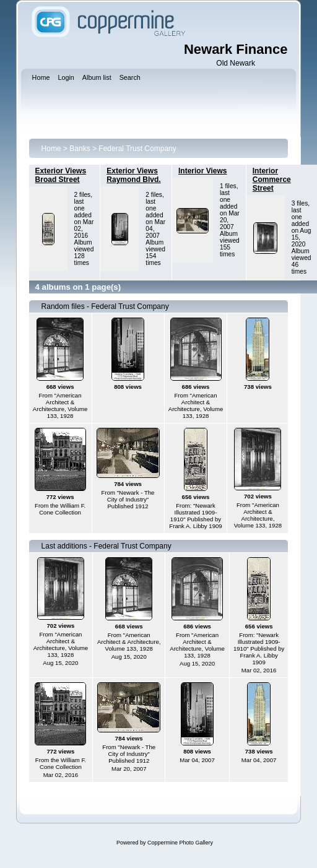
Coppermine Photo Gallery (180, 843)
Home (51, 149)
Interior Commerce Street (272, 180)
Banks (80, 149)
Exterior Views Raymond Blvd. (133, 175)
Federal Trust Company (137, 149)
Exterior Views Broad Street (61, 175)
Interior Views (202, 171)
